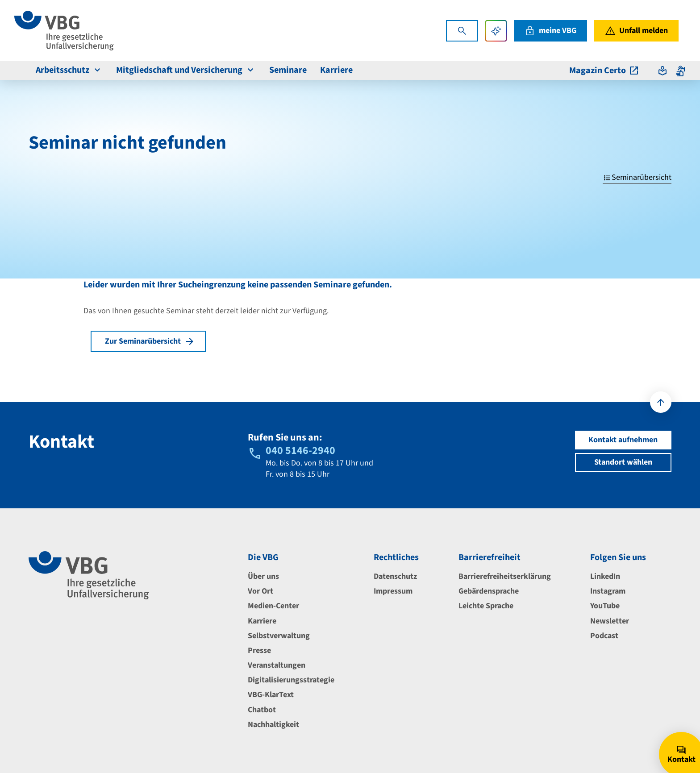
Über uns (263, 576)
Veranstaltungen (277, 665)
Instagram (608, 591)
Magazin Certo (604, 71)
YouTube (605, 606)
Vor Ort (260, 591)
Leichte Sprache (486, 606)
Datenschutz (395, 576)
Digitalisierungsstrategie (291, 680)
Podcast (604, 636)
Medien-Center (273, 606)
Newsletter (610, 621)
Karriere (262, 621)
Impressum (393, 591)
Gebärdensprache (489, 591)
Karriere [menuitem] (336, 70)
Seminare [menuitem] (288, 70)
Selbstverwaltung (279, 636)
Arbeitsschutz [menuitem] (69, 70)
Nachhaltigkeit (273, 725)
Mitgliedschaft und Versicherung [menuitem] (186, 70)
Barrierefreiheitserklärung (505, 576)
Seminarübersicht (637, 177)
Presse (259, 650)
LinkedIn (605, 576)
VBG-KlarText (271, 695)
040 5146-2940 (300, 451)
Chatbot (262, 710)
